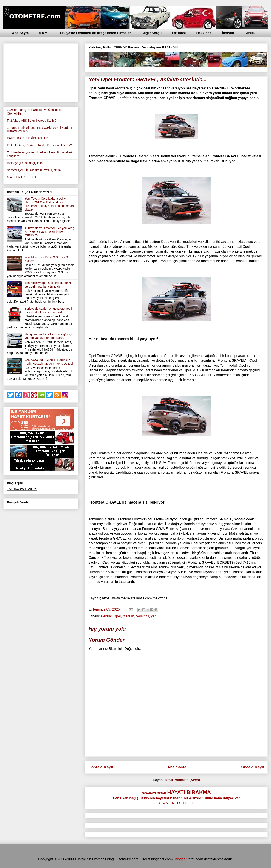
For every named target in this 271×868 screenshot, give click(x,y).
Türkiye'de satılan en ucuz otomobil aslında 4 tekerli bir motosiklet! (48, 310)
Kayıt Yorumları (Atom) (182, 780)
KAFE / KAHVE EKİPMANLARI (28, 138)
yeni (154, 616)
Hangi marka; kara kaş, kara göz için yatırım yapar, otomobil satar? (49, 336)
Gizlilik (250, 33)
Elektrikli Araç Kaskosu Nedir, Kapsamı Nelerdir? (39, 145)
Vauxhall (143, 616)
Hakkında (204, 33)
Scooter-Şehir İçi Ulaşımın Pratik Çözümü (35, 170)
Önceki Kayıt (252, 767)
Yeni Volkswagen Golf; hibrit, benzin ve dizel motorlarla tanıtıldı (49, 285)
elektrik (106, 616)
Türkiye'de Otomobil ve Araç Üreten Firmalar (94, 33)
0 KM (43, 33)
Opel (117, 616)
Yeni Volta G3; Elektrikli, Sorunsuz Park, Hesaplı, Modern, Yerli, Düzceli (49, 362)
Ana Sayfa (20, 33)
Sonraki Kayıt (101, 767)
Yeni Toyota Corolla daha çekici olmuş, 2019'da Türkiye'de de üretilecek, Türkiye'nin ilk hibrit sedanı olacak (50, 204)
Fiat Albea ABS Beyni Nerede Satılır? (32, 121)
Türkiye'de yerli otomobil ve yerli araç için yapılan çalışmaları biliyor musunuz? (49, 232)
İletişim (228, 33)
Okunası (179, 33)
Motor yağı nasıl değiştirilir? (25, 163)
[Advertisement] (41, 72)
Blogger (181, 859)
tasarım (128, 616)
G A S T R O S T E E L (22, 177)
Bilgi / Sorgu (151, 33)
